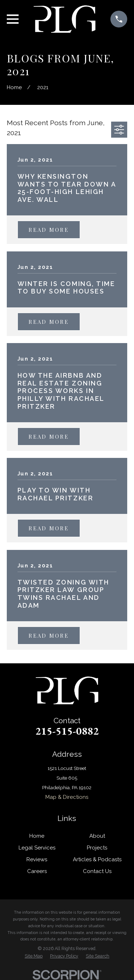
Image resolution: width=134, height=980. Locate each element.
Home (37, 836)
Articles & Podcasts (97, 859)
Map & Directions (67, 797)
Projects (97, 848)
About (97, 836)
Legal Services (37, 848)
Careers (37, 871)
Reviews (37, 859)
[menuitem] (34, 956)
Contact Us (97, 871)
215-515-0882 (67, 731)
